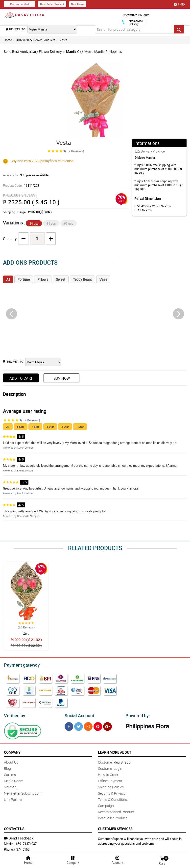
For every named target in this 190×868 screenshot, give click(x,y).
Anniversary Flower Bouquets (36, 40)
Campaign (106, 804)
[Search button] (179, 29)
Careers (10, 773)
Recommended (19, 4)
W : (159, 206)
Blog (7, 767)
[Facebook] (69, 725)
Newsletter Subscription (22, 792)
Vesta (63, 40)
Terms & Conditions (113, 798)
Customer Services (115, 827)
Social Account (78, 714)
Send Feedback (19, 837)
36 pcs (51, 223)
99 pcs (69, 223)
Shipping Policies (111, 786)
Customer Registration (115, 761)
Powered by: (137, 714)
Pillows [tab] (43, 279)
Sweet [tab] (61, 279)
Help (179, 4)
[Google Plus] (107, 725)
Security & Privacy (112, 792)
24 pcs (34, 223)
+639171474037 (25, 842)
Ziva (26, 633)
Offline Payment (110, 779)
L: (142, 206)
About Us (11, 761)
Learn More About (115, 751)
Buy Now (62, 378)
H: (142, 210)
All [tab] (8, 279)
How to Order (108, 773)
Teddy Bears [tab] (82, 279)
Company (12, 751)
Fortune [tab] (24, 279)
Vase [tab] (103, 279)
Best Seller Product (52, 4)
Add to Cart (21, 378)
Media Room (14, 779)
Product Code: (20, 186)
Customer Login (110, 767)
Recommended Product (116, 810)
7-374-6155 (22, 848)
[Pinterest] (98, 725)
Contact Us (14, 827)
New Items (78, 4)
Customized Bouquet (135, 15)
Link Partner (13, 798)
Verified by (14, 714)
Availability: (24, 175)
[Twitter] (79, 725)
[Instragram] (88, 725)
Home (8, 40)
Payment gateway (20, 664)
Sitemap (10, 786)
